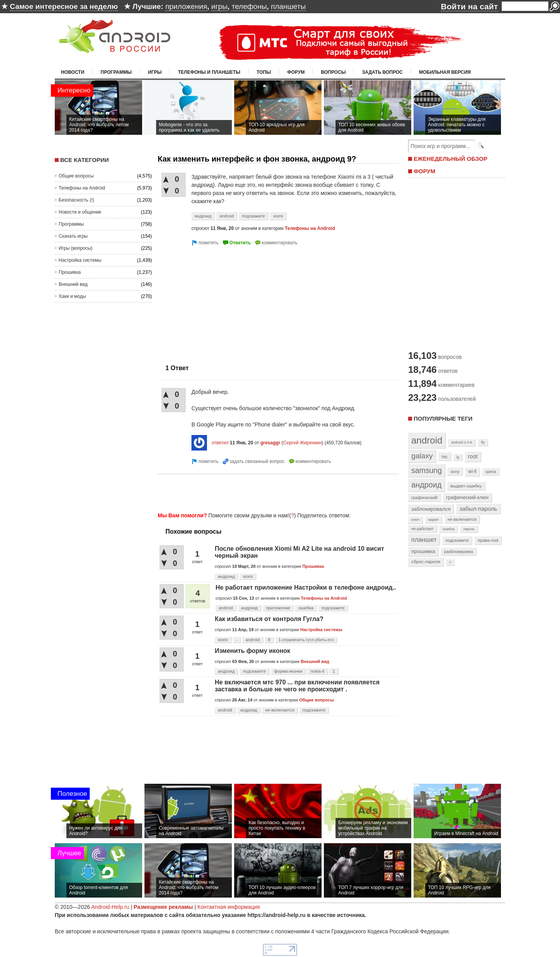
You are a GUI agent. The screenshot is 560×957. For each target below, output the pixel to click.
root (473, 456)
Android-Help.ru (110, 907)
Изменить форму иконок (252, 651)
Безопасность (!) (76, 200)
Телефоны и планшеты (209, 72)
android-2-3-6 (462, 442)
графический (424, 498)
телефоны (249, 6)
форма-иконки (288, 671)
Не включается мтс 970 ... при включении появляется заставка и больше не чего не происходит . (297, 686)
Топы (264, 72)
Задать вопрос (382, 72)
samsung (427, 470)
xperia (491, 472)
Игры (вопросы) (76, 248)
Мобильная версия (445, 72)
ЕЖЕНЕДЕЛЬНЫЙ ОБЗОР (450, 159)
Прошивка (70, 272)
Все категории (84, 160)
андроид (203, 216)
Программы (116, 72)
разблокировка (458, 552)
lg (458, 457)
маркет (434, 520)
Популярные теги (443, 418)
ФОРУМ (424, 171)
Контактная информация (229, 907)
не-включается (280, 710)
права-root (488, 540)
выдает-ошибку (466, 486)
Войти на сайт (469, 6)
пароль (469, 529)
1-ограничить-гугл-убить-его (306, 640)
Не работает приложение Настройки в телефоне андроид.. (306, 587)
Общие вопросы (76, 176)
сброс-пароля (426, 562)
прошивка (423, 551)
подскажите (253, 216)
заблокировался (431, 509)
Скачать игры (73, 236)
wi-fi (472, 472)
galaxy (422, 456)
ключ (415, 520)
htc (444, 457)
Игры (155, 72)
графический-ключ (467, 498)
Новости (73, 72)
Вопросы (333, 72)
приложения (186, 6)
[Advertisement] (223, 302)
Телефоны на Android (82, 188)
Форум (296, 72)
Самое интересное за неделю (64, 6)
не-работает (423, 529)
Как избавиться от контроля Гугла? (269, 619)
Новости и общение (80, 212)
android (227, 216)
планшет (424, 539)
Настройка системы (80, 260)
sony (455, 472)
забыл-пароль (478, 509)
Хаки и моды (72, 296)
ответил (220, 443)
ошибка (306, 608)
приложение (278, 608)
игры (219, 6)
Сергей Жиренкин (302, 443)
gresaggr (270, 443)
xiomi (278, 216)
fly (483, 442)
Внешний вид (73, 284)
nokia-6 (317, 671)
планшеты (288, 6)
